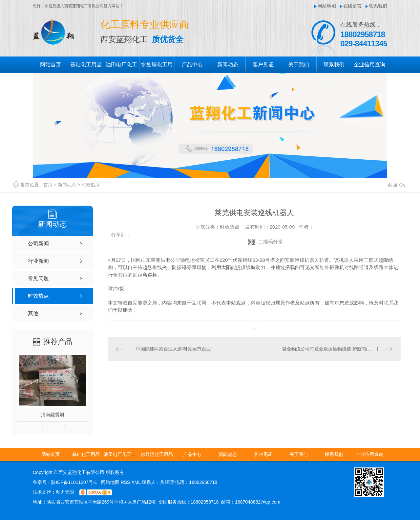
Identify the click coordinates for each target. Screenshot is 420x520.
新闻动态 (228, 65)
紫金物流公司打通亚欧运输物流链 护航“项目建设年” (335, 349)
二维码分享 (271, 242)
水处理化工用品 (157, 454)
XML (136, 482)
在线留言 (352, 6)
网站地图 (327, 6)
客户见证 (263, 65)
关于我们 (299, 65)
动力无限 (65, 492)
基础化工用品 (86, 65)
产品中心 (192, 65)
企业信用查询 (369, 65)
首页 (48, 185)
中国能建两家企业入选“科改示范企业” (174, 349)
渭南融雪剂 (52, 415)
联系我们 (378, 6)
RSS (126, 482)
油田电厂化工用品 (122, 454)
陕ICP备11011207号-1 (74, 482)
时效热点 (91, 185)
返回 (396, 185)
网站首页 (51, 65)
